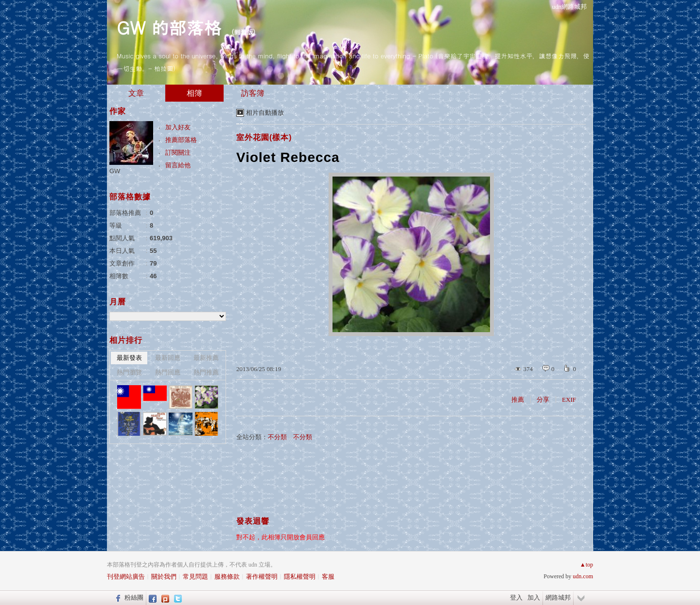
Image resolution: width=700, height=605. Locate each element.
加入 (534, 597)
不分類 (277, 437)
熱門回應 (168, 372)
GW (115, 171)
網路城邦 (558, 597)
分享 (543, 400)
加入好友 (178, 127)
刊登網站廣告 (126, 577)
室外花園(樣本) (264, 137)
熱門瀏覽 (129, 372)
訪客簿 (253, 93)
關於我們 (164, 577)
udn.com (583, 576)
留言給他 (178, 165)
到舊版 (243, 32)
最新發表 (129, 358)
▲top (586, 565)
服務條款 (227, 577)
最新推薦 (206, 358)
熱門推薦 (206, 372)
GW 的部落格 (169, 27)
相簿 (194, 93)
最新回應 (168, 358)
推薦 (518, 400)
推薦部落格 (181, 140)
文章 (136, 93)
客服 (328, 577)
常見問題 (195, 577)
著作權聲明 (262, 577)
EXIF (569, 400)
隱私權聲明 (300, 577)
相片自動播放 (265, 113)
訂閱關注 (178, 152)
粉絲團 (134, 597)
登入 (516, 597)
